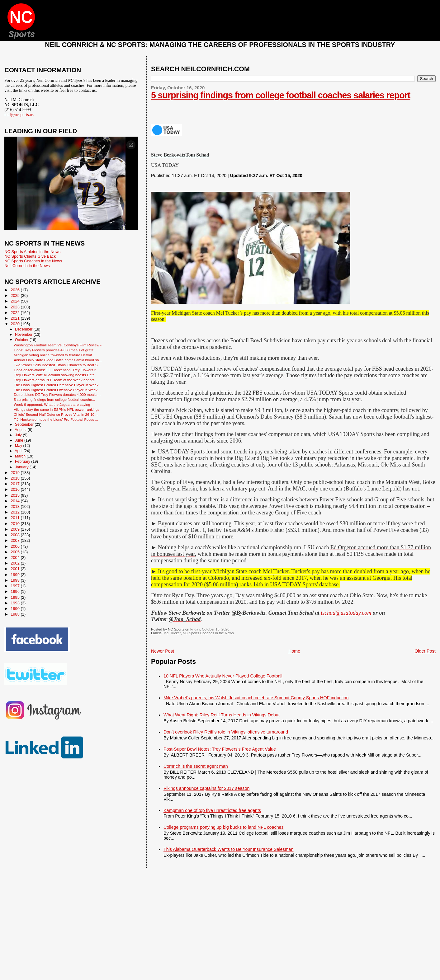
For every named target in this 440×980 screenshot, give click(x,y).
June (20, 440)
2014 (16, 501)
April (19, 451)
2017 (16, 484)
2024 (16, 301)
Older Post (425, 651)
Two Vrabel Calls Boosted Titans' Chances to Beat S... (57, 365)
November (24, 335)
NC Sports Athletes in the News (32, 252)
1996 (16, 591)
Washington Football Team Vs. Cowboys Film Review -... (59, 345)
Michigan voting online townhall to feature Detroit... (54, 355)
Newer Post (163, 651)
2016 (16, 489)
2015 (16, 495)
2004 (16, 558)
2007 (16, 540)
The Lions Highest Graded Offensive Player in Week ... (58, 390)
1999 (16, 575)
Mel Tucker (172, 633)
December (24, 329)
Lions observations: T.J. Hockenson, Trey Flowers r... (56, 370)
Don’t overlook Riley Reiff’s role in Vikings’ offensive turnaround (226, 732)
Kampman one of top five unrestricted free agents (212, 810)
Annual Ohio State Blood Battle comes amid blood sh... (58, 360)
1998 (16, 580)
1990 (16, 609)
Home (294, 651)
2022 (16, 313)
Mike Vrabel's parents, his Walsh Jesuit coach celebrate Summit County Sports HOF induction (256, 698)
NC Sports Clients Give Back (30, 256)
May (19, 446)
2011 (16, 518)
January (22, 467)
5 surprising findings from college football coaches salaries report (281, 95)
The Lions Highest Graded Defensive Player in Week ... (58, 385)
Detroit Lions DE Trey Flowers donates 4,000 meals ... (57, 394)
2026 (16, 290)
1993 (16, 603)
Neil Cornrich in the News (27, 266)
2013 (16, 506)
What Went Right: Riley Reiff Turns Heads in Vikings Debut (222, 715)
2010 (16, 524)
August (21, 430)
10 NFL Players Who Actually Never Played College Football (223, 676)
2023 (16, 307)
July (19, 435)
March (21, 456)
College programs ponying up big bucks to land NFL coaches (224, 827)
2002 (16, 563)
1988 (16, 614)
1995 (16, 597)
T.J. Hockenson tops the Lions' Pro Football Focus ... (56, 419)
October (22, 340)
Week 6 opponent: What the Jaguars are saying (52, 404)
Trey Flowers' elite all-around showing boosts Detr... (55, 375)
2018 (16, 478)
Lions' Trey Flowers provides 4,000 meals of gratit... (55, 350)
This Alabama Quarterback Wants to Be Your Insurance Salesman (228, 849)
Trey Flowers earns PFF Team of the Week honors (54, 380)
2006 (16, 546)
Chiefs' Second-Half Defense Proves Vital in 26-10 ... (56, 414)
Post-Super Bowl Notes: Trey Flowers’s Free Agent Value (220, 749)
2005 (16, 552)
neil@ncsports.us (19, 115)
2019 (16, 473)
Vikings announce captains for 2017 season (206, 788)
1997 (16, 586)
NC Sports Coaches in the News (208, 633)
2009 (16, 529)
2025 (16, 295)
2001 (16, 569)
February (23, 462)
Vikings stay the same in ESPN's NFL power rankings (57, 409)
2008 (16, 535)
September (25, 424)
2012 (16, 512)
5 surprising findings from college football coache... (54, 399)
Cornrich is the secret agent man (196, 766)
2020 (16, 324)
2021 (16, 318)
